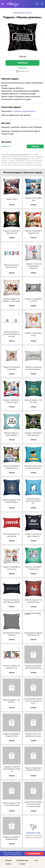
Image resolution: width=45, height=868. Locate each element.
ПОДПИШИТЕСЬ (34, 854)
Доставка (22, 864)
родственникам (29, 111)
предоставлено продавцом (19, 154)
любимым (17, 111)
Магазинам (8, 860)
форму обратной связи (22, 159)
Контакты (8, 864)
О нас (36, 860)
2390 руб (35, 146)
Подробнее (22, 63)
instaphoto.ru (22, 68)
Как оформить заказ (22, 860)
